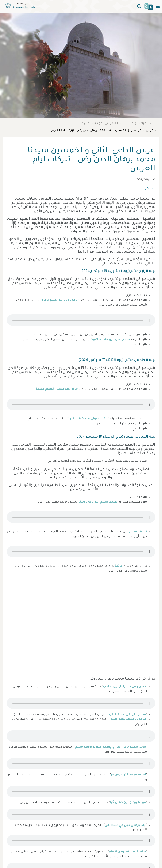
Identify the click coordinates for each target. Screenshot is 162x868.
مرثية (119, 566)
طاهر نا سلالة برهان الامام (127, 852)
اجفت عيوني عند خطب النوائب (86, 419)
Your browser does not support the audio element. (81, 320)
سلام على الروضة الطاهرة (111, 340)
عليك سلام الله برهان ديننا (98, 502)
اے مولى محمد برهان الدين (128, 719)
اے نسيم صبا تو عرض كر (128, 775)
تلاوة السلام (138, 532)
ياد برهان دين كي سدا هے (125, 825)
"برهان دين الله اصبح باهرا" (60, 300)
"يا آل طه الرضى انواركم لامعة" (56, 389)
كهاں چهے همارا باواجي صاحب (125, 687)
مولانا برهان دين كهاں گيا (128, 803)
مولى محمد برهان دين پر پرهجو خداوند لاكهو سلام (111, 747)
